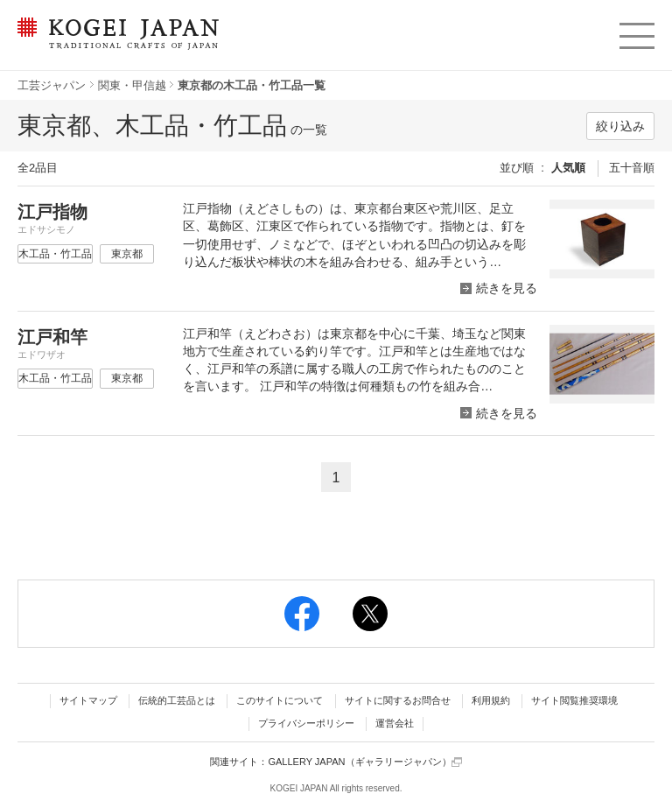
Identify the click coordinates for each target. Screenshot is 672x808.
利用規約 (491, 700)
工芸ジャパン (52, 85)
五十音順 (632, 168)
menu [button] (636, 32)
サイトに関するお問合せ (398, 700)
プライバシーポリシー (306, 723)
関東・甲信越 (132, 85)
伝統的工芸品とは (177, 700)
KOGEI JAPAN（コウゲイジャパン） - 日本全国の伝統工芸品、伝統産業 (115, 44)
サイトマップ (88, 700)
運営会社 (395, 723)
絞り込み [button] (620, 126)
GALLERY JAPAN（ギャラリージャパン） (364, 762)
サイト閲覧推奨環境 (574, 700)
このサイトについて (280, 700)
